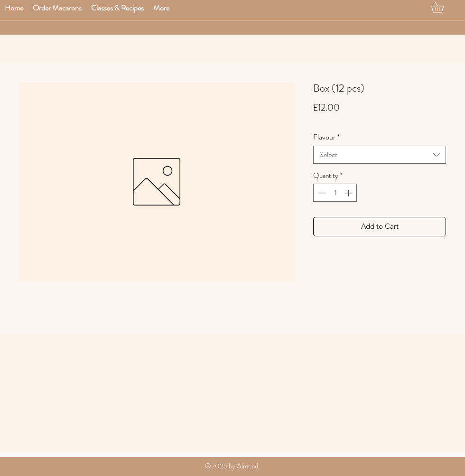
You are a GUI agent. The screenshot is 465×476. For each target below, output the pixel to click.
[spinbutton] (335, 193)
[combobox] (380, 155)
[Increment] (349, 193)
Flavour (326, 137)
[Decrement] (321, 193)
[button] (57, 8)
